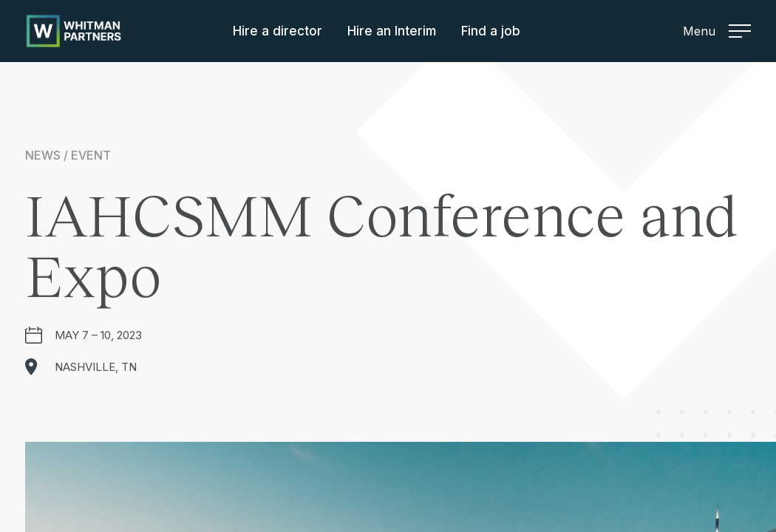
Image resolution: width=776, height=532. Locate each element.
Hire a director (278, 31)
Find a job (491, 31)
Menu (717, 31)
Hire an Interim (392, 31)
